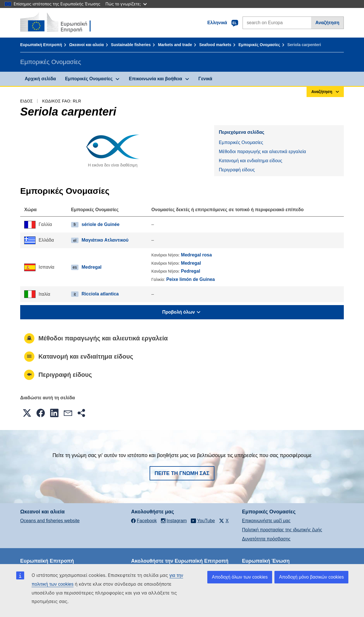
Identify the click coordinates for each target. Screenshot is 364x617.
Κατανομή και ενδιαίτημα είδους (250, 161)
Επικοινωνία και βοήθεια (155, 79)
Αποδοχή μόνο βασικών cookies (311, 577)
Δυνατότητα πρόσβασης (266, 539)
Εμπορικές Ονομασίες (259, 45)
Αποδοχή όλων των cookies (240, 577)
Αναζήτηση (327, 23)
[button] (27, 413)
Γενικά (205, 79)
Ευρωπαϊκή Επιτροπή (41, 45)
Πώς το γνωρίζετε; (126, 4)
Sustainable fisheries (131, 45)
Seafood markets (215, 45)
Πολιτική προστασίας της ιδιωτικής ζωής (282, 530)
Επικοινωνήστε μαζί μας (266, 521)
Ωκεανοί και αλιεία (86, 45)
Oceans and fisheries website (50, 521)
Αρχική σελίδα (40, 79)
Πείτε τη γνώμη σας (182, 473)
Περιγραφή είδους (237, 170)
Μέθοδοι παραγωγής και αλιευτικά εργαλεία (262, 152)
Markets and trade (175, 45)
